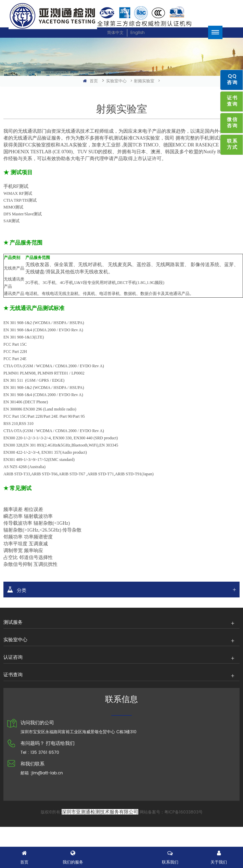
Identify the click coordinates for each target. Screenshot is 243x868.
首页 (90, 81)
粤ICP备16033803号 (183, 812)
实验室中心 (116, 81)
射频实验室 (144, 81)
